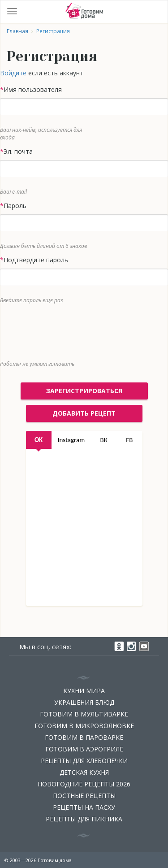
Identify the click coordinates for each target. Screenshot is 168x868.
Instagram (71, 440)
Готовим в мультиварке (84, 714)
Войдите (13, 73)
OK (39, 440)
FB (129, 440)
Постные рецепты (84, 796)
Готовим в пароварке (84, 737)
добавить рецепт (84, 413)
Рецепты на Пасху (84, 807)
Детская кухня (84, 772)
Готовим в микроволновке (84, 726)
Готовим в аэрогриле (84, 749)
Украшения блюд (84, 702)
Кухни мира (84, 691)
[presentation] (78, 330)
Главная (17, 31)
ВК (104, 440)
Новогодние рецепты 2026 (84, 784)
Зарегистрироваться (84, 391)
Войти (156, 12)
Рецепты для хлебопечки (84, 761)
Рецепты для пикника (84, 819)
